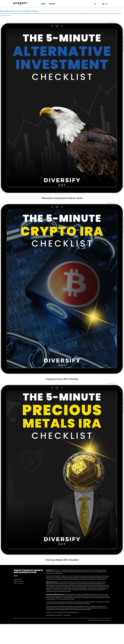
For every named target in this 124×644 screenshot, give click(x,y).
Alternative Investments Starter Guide (62, 198)
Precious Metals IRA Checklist (62, 560)
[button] (95, 4)
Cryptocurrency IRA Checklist (62, 379)
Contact (52, 4)
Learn (43, 4)
